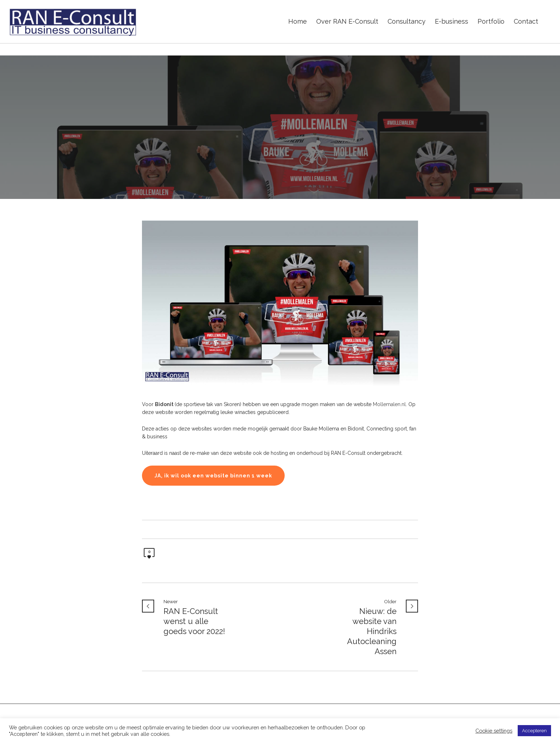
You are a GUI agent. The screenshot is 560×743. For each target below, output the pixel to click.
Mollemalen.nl (389, 404)
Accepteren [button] (534, 731)
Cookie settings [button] (494, 731)
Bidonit (164, 404)
